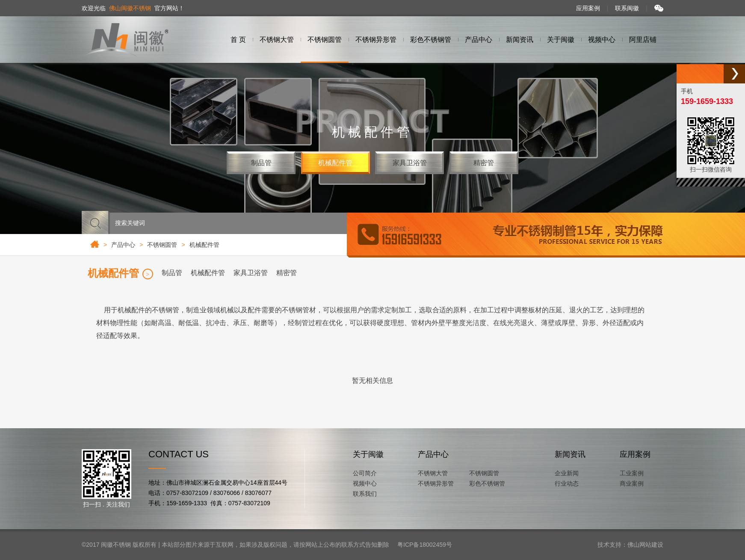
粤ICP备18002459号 (425, 545)
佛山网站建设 (645, 545)
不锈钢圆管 (484, 473)
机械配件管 (335, 163)
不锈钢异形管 (436, 483)
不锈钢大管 (433, 473)
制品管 (261, 163)
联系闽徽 (627, 8)
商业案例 (632, 483)
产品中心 (123, 245)
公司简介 (365, 473)
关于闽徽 (368, 454)
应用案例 (588, 8)
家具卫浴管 (410, 163)
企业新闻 (567, 473)
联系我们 (365, 494)
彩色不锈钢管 (487, 483)
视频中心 (365, 483)
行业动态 (567, 483)
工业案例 (632, 473)
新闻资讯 (570, 454)
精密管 (484, 163)
